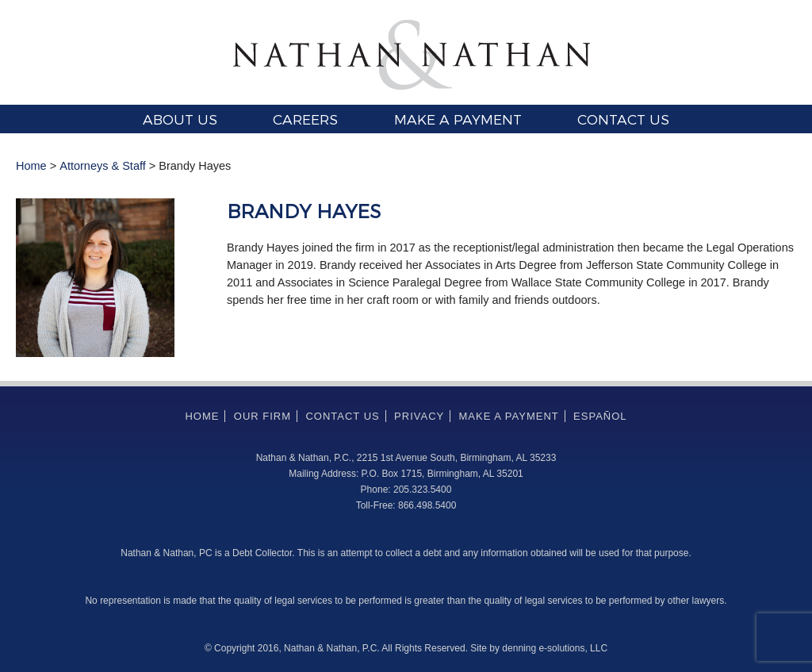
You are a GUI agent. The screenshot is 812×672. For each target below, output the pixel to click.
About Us (180, 119)
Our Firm (262, 416)
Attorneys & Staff (103, 166)
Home (31, 166)
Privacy (419, 416)
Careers (305, 119)
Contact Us (623, 119)
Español (600, 416)
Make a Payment (458, 119)
